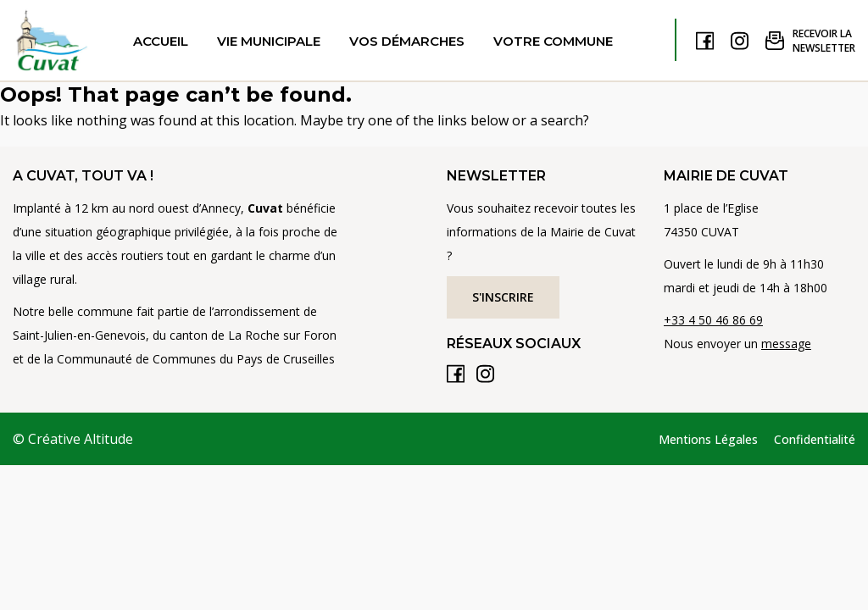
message (786, 344)
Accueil (161, 41)
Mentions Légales (708, 439)
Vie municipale (269, 41)
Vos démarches (407, 41)
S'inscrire (503, 297)
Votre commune (553, 41)
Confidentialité (815, 439)
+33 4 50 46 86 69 (713, 320)
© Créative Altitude (73, 439)
